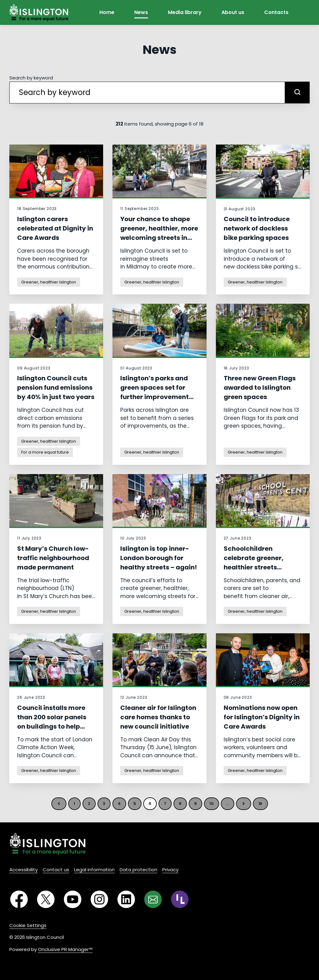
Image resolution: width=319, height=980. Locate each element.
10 (212, 804)
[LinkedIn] (126, 899)
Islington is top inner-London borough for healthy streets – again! (159, 558)
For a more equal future (45, 452)
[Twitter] (46, 899)
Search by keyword (31, 78)
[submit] (297, 93)
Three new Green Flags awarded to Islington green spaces (260, 388)
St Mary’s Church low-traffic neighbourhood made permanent (53, 558)
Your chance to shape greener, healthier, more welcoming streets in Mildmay (159, 233)
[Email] (153, 899)
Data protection (138, 870)
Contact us (56, 870)
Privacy (170, 870)
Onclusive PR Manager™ (65, 949)
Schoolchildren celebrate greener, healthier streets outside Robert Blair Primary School (255, 567)
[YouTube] (73, 899)
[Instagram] (99, 899)
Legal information (94, 870)
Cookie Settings (28, 925)
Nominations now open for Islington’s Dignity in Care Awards (262, 717)
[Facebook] (19, 899)
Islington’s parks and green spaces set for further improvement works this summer (155, 392)
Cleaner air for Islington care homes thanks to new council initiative (158, 717)
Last (260, 804)
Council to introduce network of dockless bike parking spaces (257, 228)
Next (244, 804)
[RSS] (180, 899)
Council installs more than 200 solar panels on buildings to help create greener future (52, 722)
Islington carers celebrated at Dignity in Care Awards (55, 228)
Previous (59, 804)
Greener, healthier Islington (49, 282)
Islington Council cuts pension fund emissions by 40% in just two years (56, 388)
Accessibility (24, 870)
